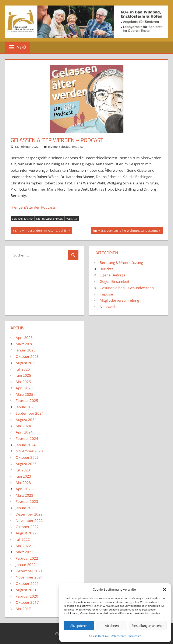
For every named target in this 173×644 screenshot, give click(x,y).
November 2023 (29, 451)
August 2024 (26, 420)
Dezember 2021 (29, 571)
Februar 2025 (27, 401)
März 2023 (24, 495)
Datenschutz (118, 636)
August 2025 (26, 363)
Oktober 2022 (27, 527)
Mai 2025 (23, 382)
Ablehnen (112, 626)
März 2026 (24, 344)
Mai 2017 (23, 609)
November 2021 (29, 577)
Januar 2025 (26, 407)
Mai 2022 (23, 546)
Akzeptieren (79, 626)
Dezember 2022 (29, 514)
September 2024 (30, 413)
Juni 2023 (23, 476)
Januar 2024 (26, 445)
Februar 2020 (27, 596)
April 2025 (24, 388)
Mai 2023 (23, 483)
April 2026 (24, 338)
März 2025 (24, 394)
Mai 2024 (23, 426)
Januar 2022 (26, 565)
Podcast (72, 219)
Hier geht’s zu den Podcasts (33, 207)
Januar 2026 (26, 350)
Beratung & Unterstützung (121, 263)
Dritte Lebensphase (50, 219)
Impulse (78, 147)
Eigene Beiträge (59, 147)
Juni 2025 (23, 375)
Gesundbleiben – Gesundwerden (127, 288)
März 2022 (24, 552)
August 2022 (26, 533)
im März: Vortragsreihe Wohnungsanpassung (125, 231)
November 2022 (29, 521)
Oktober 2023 (27, 457)
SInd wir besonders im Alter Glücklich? (42, 231)
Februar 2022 (27, 558)
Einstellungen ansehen (148, 626)
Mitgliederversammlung (119, 300)
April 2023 (24, 489)
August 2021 (26, 590)
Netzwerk (108, 307)
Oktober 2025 (27, 356)
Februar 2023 (27, 501)
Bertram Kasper (23, 219)
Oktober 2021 (27, 583)
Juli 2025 (23, 369)
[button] (165, 589)
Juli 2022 (23, 539)
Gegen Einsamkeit (114, 281)
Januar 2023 (26, 508)
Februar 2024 (27, 438)
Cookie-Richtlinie (99, 636)
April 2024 (24, 432)
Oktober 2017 (27, 602)
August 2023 (26, 464)
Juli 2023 (23, 470)
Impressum (135, 636)
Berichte (107, 269)
